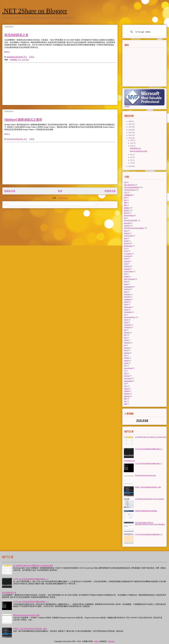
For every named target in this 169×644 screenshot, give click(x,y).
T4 (125, 371)
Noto (125, 338)
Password (127, 343)
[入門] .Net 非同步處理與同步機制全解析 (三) (149, 534)
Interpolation (128, 312)
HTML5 (126, 302)
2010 (130, 138)
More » (7, 52)
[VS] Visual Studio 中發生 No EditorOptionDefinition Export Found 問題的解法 (150, 523)
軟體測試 (14, 60)
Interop (126, 310)
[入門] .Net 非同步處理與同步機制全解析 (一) (149, 463)
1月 (132, 163)
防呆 (125, 198)
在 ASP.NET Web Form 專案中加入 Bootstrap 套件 (151, 437)
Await (126, 238)
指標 (125, 203)
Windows (127, 394)
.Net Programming (130, 190)
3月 (132, 160)
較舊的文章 (110, 191)
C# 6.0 (126, 251)
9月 (132, 155)
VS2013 (126, 389)
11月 (132, 143)
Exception (127, 294)
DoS (125, 274)
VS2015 (126, 391)
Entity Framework (129, 279)
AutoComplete (128, 236)
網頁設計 (127, 210)
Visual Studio (128, 381)
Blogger (111, 641)
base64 (126, 241)
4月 (132, 157)
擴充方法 (127, 213)
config (126, 259)
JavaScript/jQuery (129, 317)
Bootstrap (127, 243)
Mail (125, 330)
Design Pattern (129, 271)
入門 (125, 193)
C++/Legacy (128, 254)
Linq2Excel (127, 327)
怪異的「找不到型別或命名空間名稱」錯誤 (148, 487)
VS (125, 383)
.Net (125, 182)
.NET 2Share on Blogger (35, 11)
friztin (96, 641)
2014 (130, 127)
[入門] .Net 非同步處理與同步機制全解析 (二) (149, 449)
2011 (130, 135)
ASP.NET (127, 226)
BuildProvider (128, 246)
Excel (126, 292)
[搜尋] (147, 32)
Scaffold (126, 358)
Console (126, 261)
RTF (125, 355)
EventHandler (128, 287)
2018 (130, 121)
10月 (132, 146)
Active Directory (129, 215)
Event (126, 284)
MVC (125, 335)
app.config (127, 223)
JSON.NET (127, 325)
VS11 (126, 386)
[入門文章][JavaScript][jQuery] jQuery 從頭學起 (150, 499)
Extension (127, 297)
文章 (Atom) (63, 198)
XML (125, 401)
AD (125, 218)
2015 (130, 124)
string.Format (128, 368)
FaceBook (127, 299)
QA (20, 60)
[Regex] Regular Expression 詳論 (145, 475)
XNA (125, 404)
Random (127, 348)
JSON (126, 322)
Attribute (127, 233)
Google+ (127, 106)
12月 (132, 140)
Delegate (127, 269)
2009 (130, 166)
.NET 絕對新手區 (129, 185)
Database (127, 266)
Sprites (126, 363)
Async (126, 231)
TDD (125, 373)
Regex (126, 350)
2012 (130, 132)
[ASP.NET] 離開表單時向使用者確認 (146, 511)
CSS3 (126, 264)
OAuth (126, 340)
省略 (125, 205)
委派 (125, 200)
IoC (125, 315)
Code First (127, 256)
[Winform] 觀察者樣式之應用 (23, 120)
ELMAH (126, 277)
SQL (125, 366)
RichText (127, 353)
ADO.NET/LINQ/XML (131, 220)
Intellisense (127, 307)
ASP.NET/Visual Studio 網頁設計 (134, 228)
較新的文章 (10, 191)
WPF (125, 399)
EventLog (127, 289)
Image (126, 304)
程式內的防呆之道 (16, 35)
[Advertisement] (60, 84)
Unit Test (25, 60)
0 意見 (32, 57)
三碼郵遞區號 (128, 195)
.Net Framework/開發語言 (132, 187)
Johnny (126, 320)
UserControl (128, 378)
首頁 (60, 191)
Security (126, 361)
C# (125, 249)
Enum (126, 282)
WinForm (127, 396)
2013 (130, 130)
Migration (127, 333)
